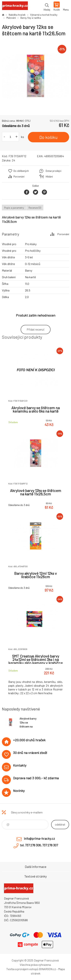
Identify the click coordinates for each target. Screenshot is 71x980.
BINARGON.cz (47, 969)
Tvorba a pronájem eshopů (22, 969)
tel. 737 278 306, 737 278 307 (39, 845)
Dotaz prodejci (53, 171)
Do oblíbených (21, 171)
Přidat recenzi (36, 329)
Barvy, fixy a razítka (31, 18)
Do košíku (48, 137)
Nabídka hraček (17, 15)
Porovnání (19, 177)
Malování (11, 18)
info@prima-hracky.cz (39, 838)
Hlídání (49, 177)
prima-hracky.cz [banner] (15, 7)
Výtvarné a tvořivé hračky (44, 15)
